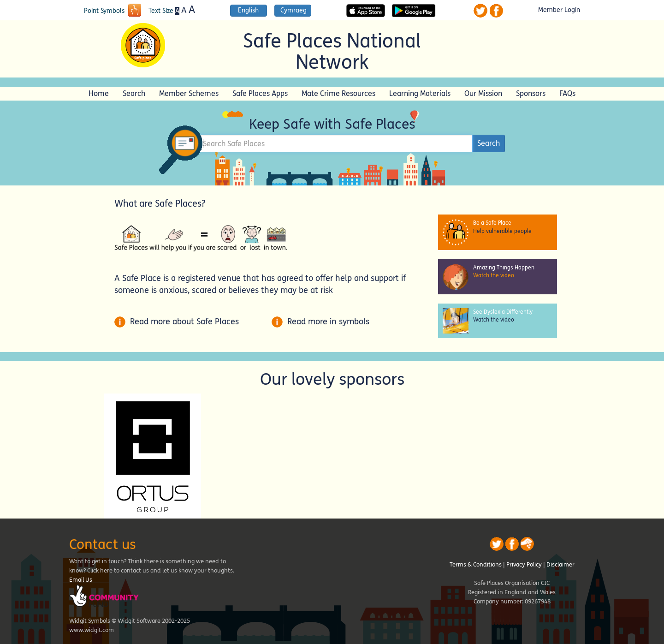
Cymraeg (293, 10)
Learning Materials (420, 93)
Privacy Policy (524, 565)
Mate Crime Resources (338, 93)
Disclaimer (560, 565)
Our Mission (483, 93)
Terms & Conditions (476, 565)
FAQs (567, 93)
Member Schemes (189, 93)
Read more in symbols (320, 322)
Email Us (81, 580)
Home (99, 93)
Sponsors (531, 93)
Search (134, 93)
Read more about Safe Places (177, 322)
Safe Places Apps (260, 93)
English (248, 10)
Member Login (559, 10)
